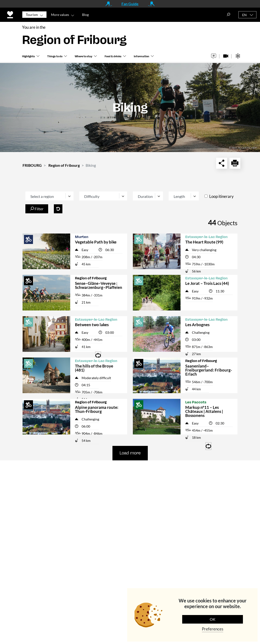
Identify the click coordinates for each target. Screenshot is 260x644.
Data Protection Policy (124, 618)
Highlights (28, 57)
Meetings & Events (135, 513)
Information (142, 57)
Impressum (129, 535)
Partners (126, 524)
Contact (126, 475)
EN (244, 15)
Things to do (55, 57)
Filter (37, 209)
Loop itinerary (221, 196)
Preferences (213, 629)
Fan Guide (130, 4)
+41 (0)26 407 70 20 (84, 510)
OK (213, 619)
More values (60, 15)
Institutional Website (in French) (141, 499)
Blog (85, 15)
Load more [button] (130, 453)
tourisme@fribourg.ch (80, 516)
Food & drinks (113, 57)
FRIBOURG (32, 165)
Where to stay (84, 57)
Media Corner (131, 486)
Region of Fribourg (64, 165)
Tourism (32, 15)
